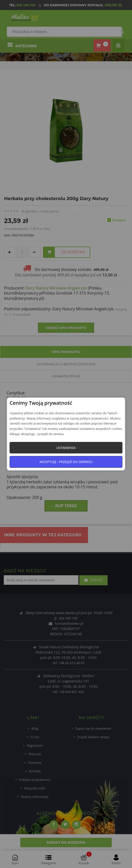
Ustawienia (66, 448)
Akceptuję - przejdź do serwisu (66, 462)
